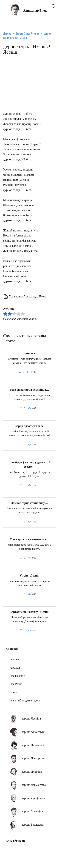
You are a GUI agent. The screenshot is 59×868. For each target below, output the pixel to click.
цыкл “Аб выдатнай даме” (25, 700)
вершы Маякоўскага (34, 811)
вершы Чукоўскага (33, 798)
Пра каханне (17, 676)
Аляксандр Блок (35, 11)
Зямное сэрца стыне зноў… (29, 503)
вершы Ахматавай (33, 732)
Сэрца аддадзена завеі (29, 426)
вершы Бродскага (33, 825)
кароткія (15, 668)
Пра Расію (16, 684)
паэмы (14, 692)
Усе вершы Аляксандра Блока (28, 296)
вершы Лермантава (34, 785)
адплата (29, 353)
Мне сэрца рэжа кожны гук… (29, 539)
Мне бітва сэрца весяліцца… (29, 390)
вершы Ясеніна (31, 718)
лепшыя (15, 659)
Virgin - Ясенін (30, 575)
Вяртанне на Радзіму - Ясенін (29, 612)
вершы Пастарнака (34, 758)
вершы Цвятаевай (33, 745)
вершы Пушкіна (32, 772)
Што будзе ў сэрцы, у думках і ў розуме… (29, 464)
